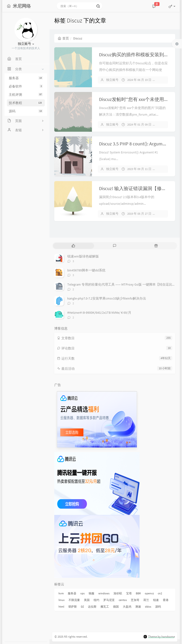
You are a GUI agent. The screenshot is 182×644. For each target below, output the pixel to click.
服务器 (26, 78)
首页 (63, 38)
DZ (82, 607)
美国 (87, 600)
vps (82, 593)
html (61, 607)
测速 (138, 607)
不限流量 (74, 600)
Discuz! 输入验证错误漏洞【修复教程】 (140, 188)
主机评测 (26, 95)
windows (104, 593)
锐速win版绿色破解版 (83, 256)
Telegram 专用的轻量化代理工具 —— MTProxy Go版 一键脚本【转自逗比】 (121, 284)
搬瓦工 (105, 607)
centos (123, 600)
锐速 (156, 600)
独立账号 (112, 80)
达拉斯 (92, 607)
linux (61, 600)
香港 (166, 600)
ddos (148, 607)
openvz (149, 593)
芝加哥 (135, 600)
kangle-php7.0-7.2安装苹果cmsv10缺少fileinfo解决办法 (107, 298)
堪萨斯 (73, 607)
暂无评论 (166, 80)
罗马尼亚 (109, 600)
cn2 (160, 593)
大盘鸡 (127, 607)
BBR (138, 593)
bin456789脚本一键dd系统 (86, 270)
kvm (61, 593)
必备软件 (26, 86)
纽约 (96, 600)
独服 (91, 593)
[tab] (73, 246)
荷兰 (146, 600)
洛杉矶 (118, 593)
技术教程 (26, 103)
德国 (116, 607)
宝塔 (129, 593)
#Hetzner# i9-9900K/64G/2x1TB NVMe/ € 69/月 (99, 313)
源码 (26, 111)
